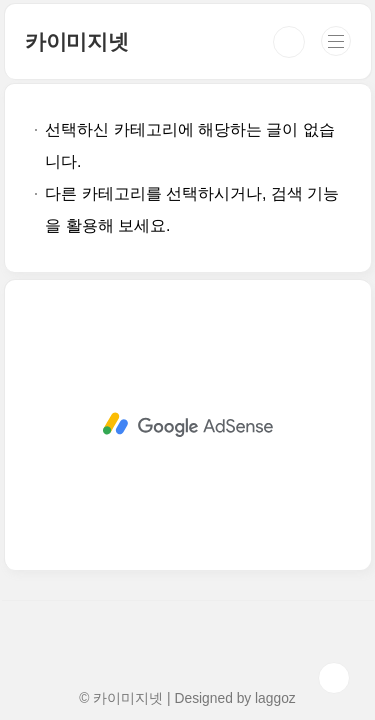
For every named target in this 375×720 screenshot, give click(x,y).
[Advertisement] (188, 385)
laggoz (275, 698)
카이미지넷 (77, 41)
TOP (334, 678)
